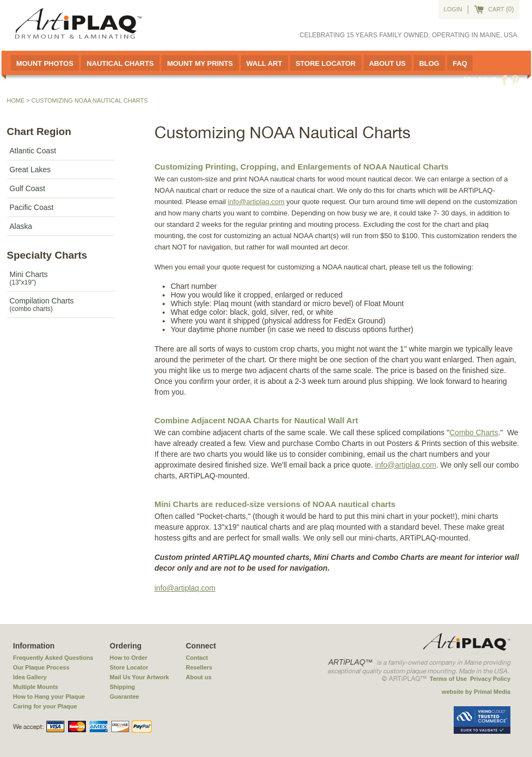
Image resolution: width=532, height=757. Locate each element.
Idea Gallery (30, 677)
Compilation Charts (61, 305)
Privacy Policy (490, 679)
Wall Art (264, 63)
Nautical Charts (120, 63)
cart (496, 9)
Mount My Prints (200, 63)
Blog (429, 63)
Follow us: (481, 80)
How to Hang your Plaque (49, 697)
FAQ (460, 63)
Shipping (122, 687)
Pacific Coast (32, 207)
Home (16, 100)
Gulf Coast (28, 188)
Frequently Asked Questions (53, 658)
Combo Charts (474, 432)
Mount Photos (45, 63)
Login (453, 9)
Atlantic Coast (33, 151)
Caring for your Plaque (45, 706)
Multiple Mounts (36, 687)
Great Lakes (30, 170)
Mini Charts (61, 278)
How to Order (129, 658)
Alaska (21, 226)
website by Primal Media (476, 692)
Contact (197, 658)
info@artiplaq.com (256, 202)
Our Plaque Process (41, 667)
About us (199, 677)
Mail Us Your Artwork (139, 677)
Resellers (199, 667)
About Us (387, 63)
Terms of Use (449, 679)
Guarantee (124, 697)
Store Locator (325, 63)
